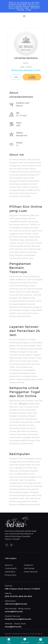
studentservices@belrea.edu (18, 619)
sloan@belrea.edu (13, 627)
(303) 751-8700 (11, 596)
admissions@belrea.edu (16, 604)
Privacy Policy (11, 575)
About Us (9, 565)
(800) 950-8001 (25, 596)
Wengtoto (23, 404)
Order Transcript (31, 572)
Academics (28, 565)
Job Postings (29, 568)
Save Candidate (32, 77)
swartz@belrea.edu (14, 611)
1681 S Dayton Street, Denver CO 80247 (22, 589)
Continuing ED (11, 568)
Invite (16, 77)
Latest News (10, 572)
